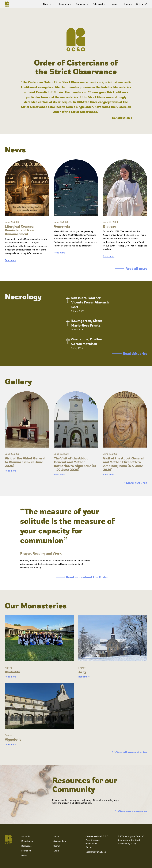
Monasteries (27, 841)
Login (127, 4)
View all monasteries (126, 752)
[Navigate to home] (8, 4)
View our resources (127, 811)
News (114, 4)
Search (57, 846)
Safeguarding (99, 4)
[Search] (146, 5)
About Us (47, 4)
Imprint (57, 836)
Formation (81, 4)
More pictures (131, 483)
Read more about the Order (82, 577)
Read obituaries (130, 353)
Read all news (131, 268)
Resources (64, 4)
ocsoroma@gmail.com (96, 852)
